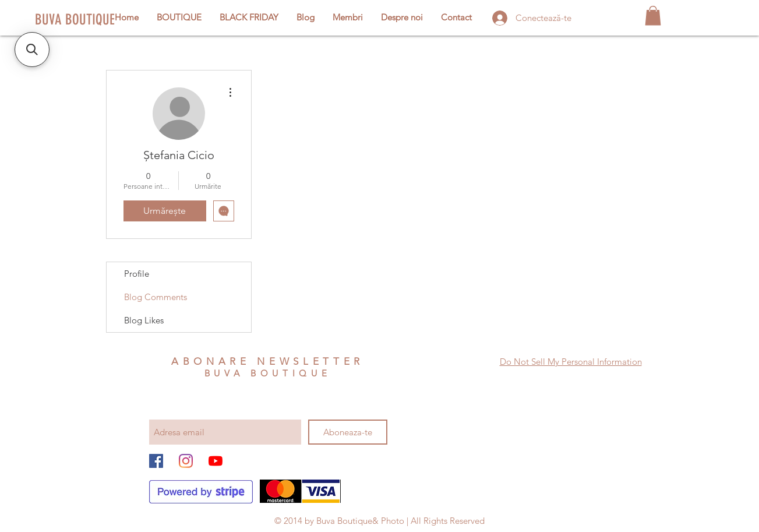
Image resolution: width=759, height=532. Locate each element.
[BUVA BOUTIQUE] (76, 19)
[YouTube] (216, 461)
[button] (653, 15)
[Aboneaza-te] (348, 432)
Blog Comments (156, 297)
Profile (137, 274)
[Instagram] (186, 461)
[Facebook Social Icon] (156, 461)
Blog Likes (144, 320)
